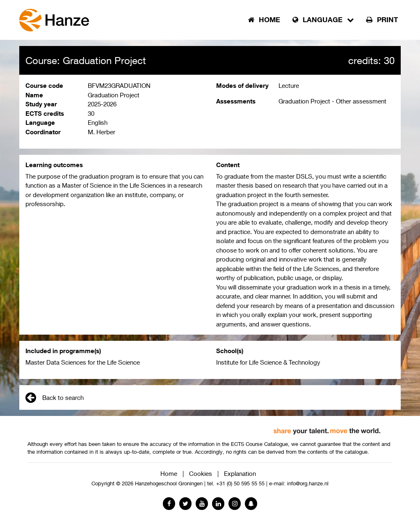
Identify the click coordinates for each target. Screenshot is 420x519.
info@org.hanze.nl (308, 483)
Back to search (55, 397)
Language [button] (323, 20)
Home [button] (264, 20)
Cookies (201, 473)
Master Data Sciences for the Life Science (83, 362)
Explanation (240, 473)
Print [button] (382, 20)
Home (169, 473)
